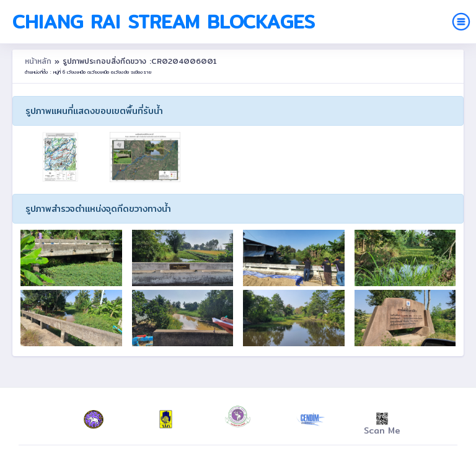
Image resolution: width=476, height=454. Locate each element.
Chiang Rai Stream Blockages (164, 22)
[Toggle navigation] (461, 22)
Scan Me (382, 425)
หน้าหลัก (40, 61)
